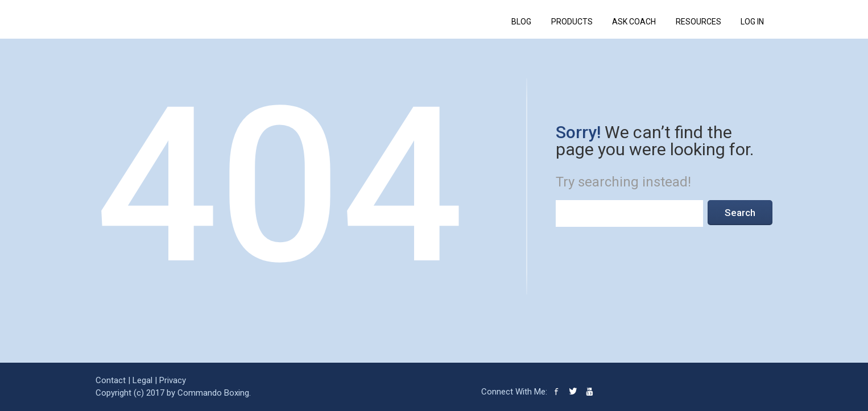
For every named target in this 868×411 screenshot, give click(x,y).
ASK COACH (634, 22)
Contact (111, 380)
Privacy (173, 380)
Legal (142, 380)
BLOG (521, 22)
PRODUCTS (572, 22)
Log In (752, 22)
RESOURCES (698, 22)
